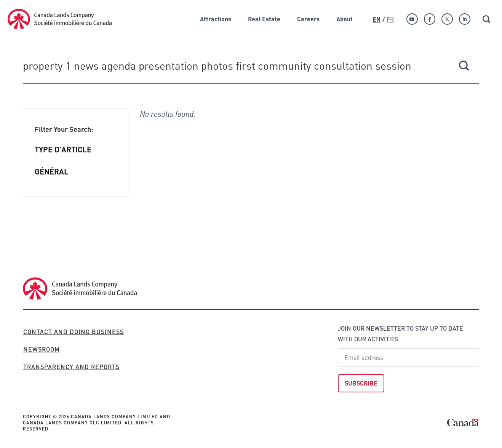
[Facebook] (430, 19)
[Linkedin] (465, 19)
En (376, 19)
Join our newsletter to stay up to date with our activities (400, 334)
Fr (390, 19)
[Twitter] (447, 19)
